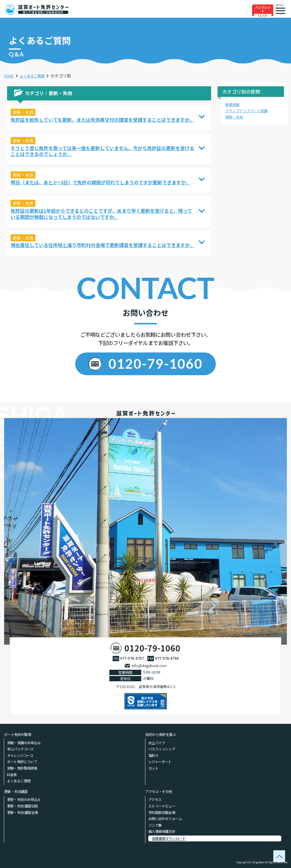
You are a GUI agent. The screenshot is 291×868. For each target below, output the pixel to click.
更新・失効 (236, 117)
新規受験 (234, 104)
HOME (10, 76)
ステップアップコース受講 (250, 110)
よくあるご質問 (36, 76)
